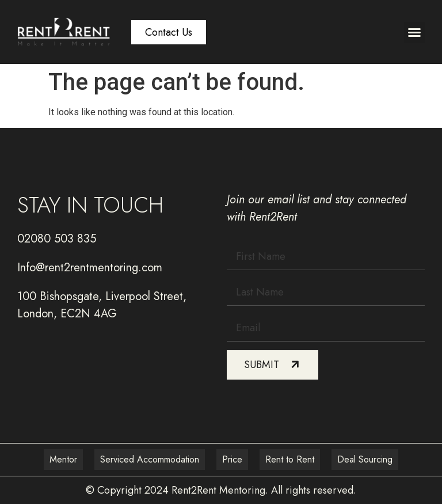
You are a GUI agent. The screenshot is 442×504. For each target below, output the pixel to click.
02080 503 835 (57, 239)
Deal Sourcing (365, 459)
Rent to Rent (290, 459)
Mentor (63, 459)
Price (232, 459)
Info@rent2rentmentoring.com (90, 268)
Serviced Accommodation (150, 459)
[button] (414, 32)
